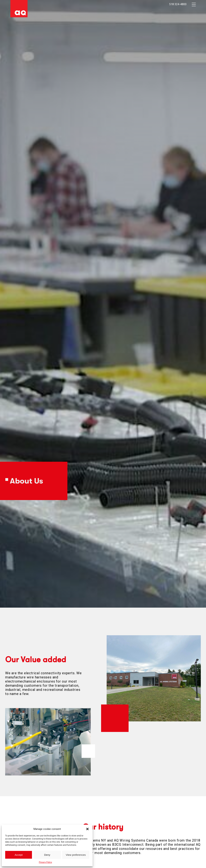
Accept (19, 855)
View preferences (76, 855)
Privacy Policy (45, 862)
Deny (47, 855)
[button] (87, 829)
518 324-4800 (178, 4)
